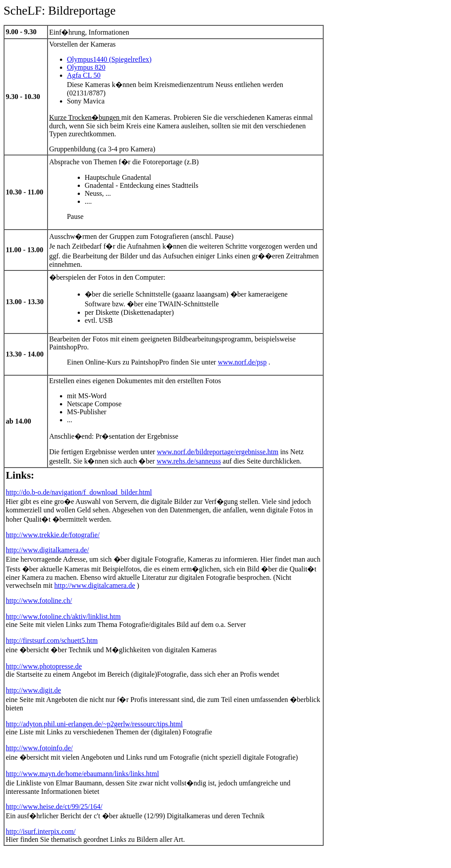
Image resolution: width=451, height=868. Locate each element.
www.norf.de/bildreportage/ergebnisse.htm (218, 452)
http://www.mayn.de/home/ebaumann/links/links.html (82, 774)
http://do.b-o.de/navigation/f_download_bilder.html (79, 492)
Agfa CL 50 (84, 75)
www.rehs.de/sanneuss (189, 461)
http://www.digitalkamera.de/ (47, 550)
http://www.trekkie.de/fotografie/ (53, 535)
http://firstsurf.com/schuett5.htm (52, 640)
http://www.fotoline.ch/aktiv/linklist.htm (63, 616)
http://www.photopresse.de (44, 666)
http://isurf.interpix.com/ (41, 831)
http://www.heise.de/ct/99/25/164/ (54, 807)
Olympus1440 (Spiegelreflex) (109, 59)
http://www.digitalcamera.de (95, 585)
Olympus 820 (86, 67)
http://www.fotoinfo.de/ (39, 748)
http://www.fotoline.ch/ (39, 600)
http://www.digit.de (33, 690)
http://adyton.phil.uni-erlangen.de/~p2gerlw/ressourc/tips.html (94, 724)
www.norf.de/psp (242, 362)
